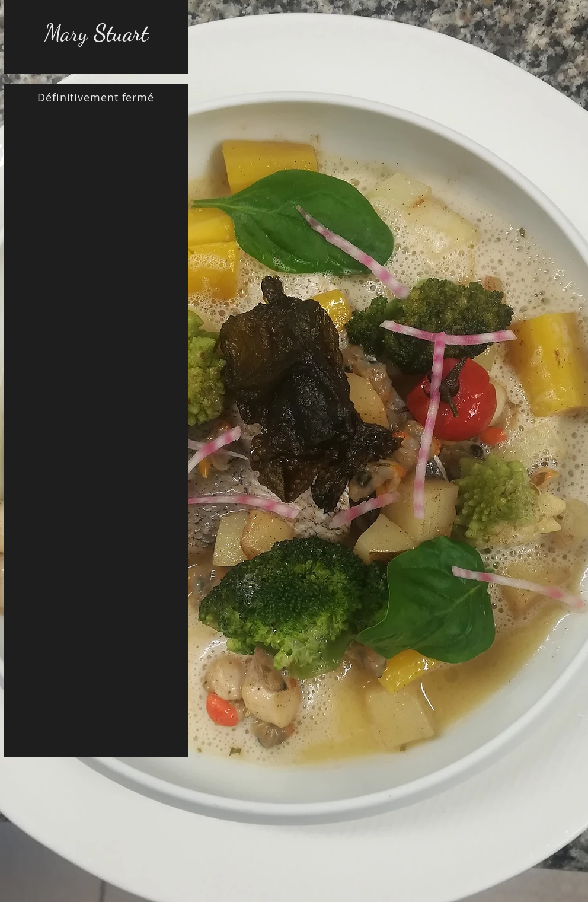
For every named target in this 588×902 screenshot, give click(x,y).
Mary (96, 33)
